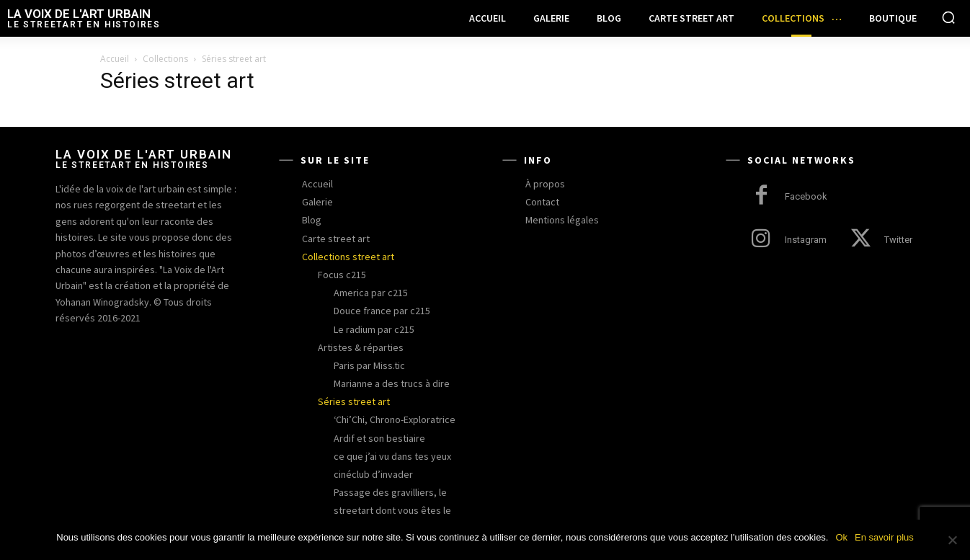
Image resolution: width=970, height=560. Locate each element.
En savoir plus (884, 537)
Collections (165, 59)
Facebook (806, 196)
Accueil (115, 59)
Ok (841, 537)
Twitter (898, 240)
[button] (948, 17)
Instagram (806, 240)
